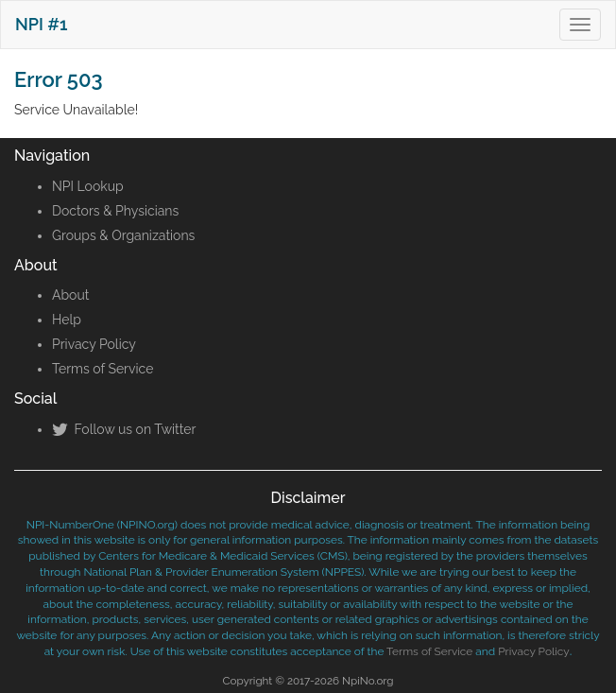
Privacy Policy (94, 344)
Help (67, 320)
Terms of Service (103, 369)
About (70, 295)
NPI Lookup (88, 186)
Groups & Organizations (123, 235)
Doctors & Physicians (115, 211)
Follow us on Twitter (124, 429)
